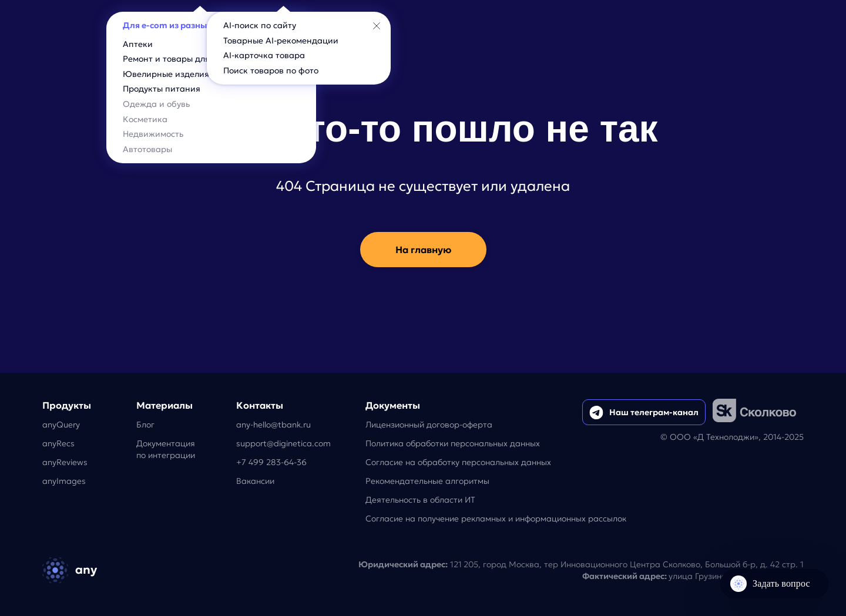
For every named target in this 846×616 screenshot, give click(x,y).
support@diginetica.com (283, 443)
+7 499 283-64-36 (271, 462)
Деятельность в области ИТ (420, 500)
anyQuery (61, 425)
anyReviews (65, 462)
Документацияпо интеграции (166, 449)
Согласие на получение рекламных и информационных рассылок (496, 519)
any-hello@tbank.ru (273, 425)
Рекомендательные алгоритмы (427, 481)
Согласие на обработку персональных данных (458, 462)
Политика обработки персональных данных (453, 443)
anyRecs (58, 443)
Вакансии (255, 481)
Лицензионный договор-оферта (429, 425)
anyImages (64, 481)
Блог (145, 425)
